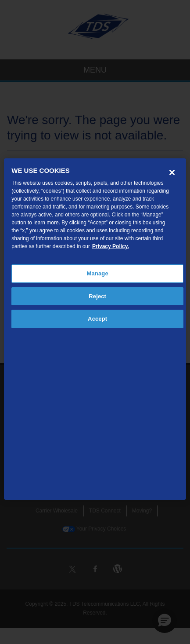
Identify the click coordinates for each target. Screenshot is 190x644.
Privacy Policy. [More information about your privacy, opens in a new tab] (111, 246)
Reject (97, 296)
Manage (98, 273)
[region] (95, 329)
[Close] (172, 172)
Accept (97, 319)
